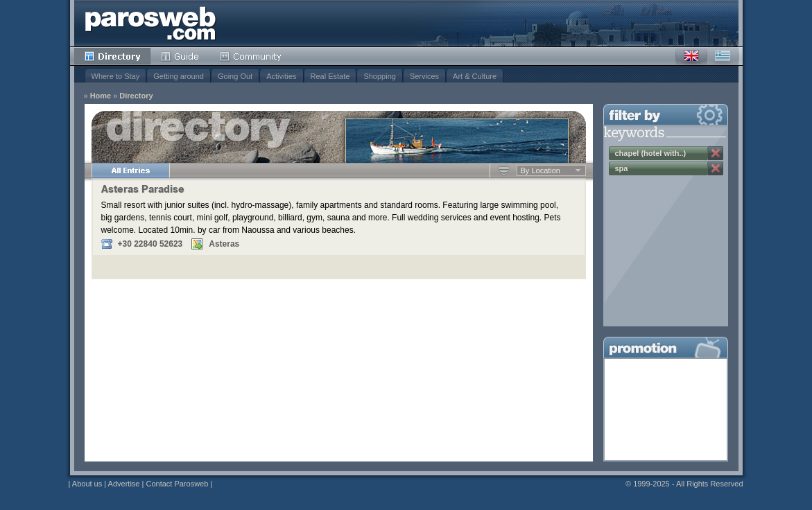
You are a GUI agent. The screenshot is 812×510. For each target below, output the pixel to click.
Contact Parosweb (177, 484)
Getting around (179, 76)
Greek (723, 56)
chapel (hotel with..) (651, 153)
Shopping (380, 76)
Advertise (124, 484)
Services (424, 76)
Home (101, 96)
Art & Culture (475, 76)
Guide (180, 56)
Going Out (235, 76)
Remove (716, 153)
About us (87, 484)
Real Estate (330, 76)
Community (251, 56)
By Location (541, 170)
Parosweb (150, 23)
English (691, 56)
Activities (281, 76)
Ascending (504, 170)
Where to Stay (116, 76)
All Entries (130, 170)
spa (622, 168)
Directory (112, 56)
